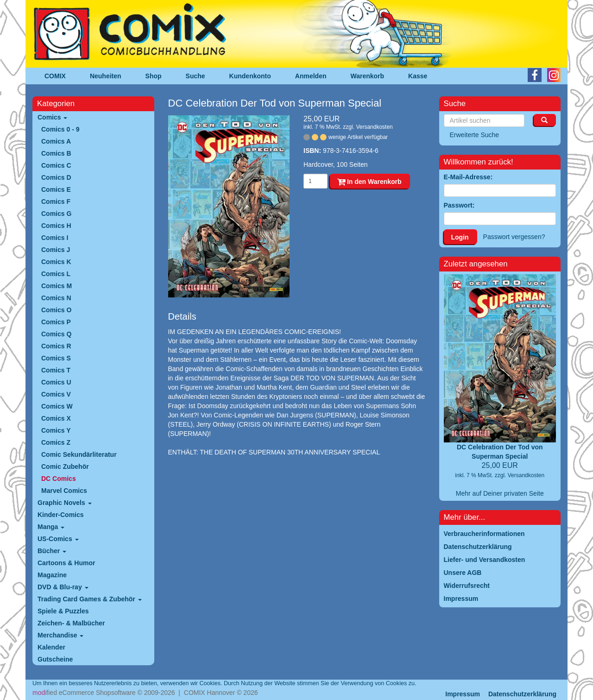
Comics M (57, 286)
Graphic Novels (65, 503)
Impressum (463, 694)
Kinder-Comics (61, 515)
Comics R (56, 346)
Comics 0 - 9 (60, 129)
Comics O (56, 310)
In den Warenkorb (369, 182)
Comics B (56, 153)
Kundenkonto (250, 76)
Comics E (56, 189)
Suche (196, 76)
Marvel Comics (64, 491)
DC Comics (59, 479)
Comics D (56, 177)
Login (460, 237)
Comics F (56, 202)
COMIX (55, 76)
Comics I (55, 238)
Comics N (56, 298)
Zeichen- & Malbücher (71, 623)
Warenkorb (368, 76)
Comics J (56, 250)
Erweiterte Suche (475, 135)
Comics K (56, 262)
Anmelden (311, 76)
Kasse (418, 76)
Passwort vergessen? (514, 237)
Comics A (56, 141)
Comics (52, 117)
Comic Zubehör (65, 467)
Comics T (56, 370)
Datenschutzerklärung (522, 694)
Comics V (56, 394)
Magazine (52, 575)
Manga (51, 527)
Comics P (56, 322)
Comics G (56, 214)
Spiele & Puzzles (63, 611)
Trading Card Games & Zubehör (90, 599)
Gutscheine (55, 659)
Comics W (57, 406)
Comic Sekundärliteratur (79, 454)
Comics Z (56, 442)
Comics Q (56, 334)
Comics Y (56, 430)
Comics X (56, 418)
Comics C (56, 165)
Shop (154, 76)
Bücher (52, 551)
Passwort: (459, 205)
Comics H (56, 226)
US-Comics (58, 539)
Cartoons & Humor (66, 563)
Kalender (51, 647)
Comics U (56, 382)
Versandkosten (374, 127)
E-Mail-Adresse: (468, 177)
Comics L (56, 274)
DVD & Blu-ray (63, 587)
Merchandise (60, 635)
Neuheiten (106, 76)
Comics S (56, 358)
